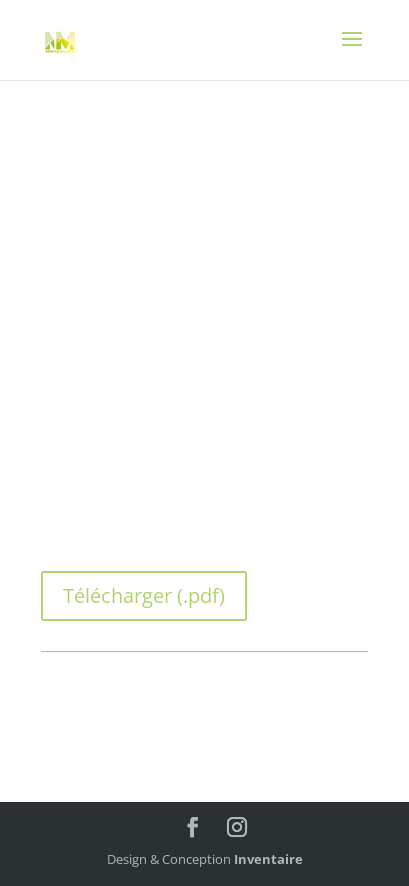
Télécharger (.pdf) (144, 595)
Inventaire (268, 859)
